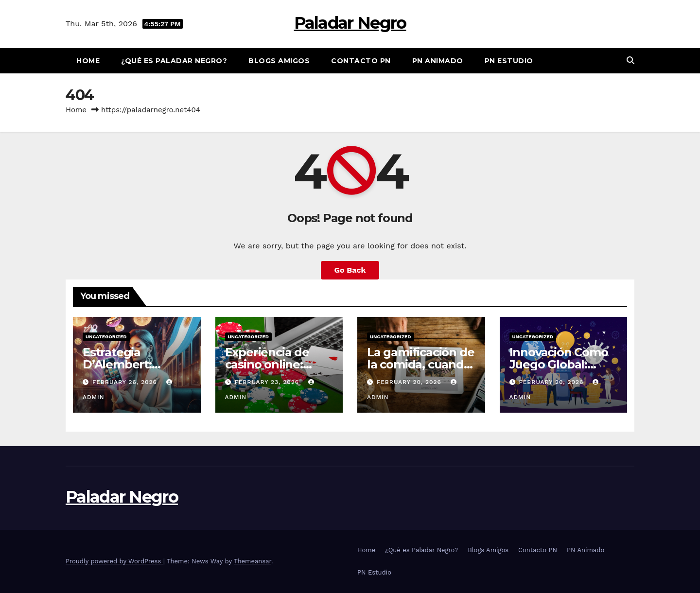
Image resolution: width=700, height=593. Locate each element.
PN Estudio (509, 61)
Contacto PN (361, 61)
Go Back (350, 270)
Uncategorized (106, 337)
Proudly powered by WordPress (114, 561)
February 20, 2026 (410, 382)
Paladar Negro (350, 23)
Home (88, 61)
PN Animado (438, 61)
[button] (630, 61)
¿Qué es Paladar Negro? (174, 61)
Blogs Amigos (279, 61)
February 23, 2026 (268, 382)
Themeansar (253, 561)
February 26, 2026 (126, 382)
